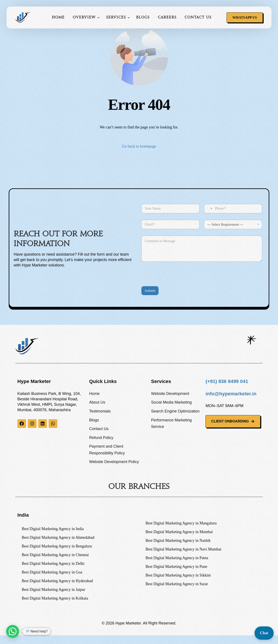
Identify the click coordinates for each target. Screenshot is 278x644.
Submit (150, 291)
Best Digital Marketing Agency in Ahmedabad (58, 537)
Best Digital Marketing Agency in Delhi (53, 563)
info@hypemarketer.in (231, 394)
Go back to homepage (139, 146)
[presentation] (174, 283)
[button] (13, 631)
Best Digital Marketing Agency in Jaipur (53, 590)
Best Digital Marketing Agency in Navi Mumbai (183, 549)
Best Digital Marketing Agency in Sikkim (178, 575)
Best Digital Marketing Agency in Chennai (55, 555)
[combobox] (209, 209)
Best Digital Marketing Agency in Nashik (178, 540)
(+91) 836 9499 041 (227, 381)
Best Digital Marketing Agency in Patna (177, 558)
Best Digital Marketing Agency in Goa (52, 572)
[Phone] (233, 209)
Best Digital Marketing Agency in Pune (176, 567)
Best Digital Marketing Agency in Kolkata (55, 598)
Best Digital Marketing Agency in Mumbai (179, 532)
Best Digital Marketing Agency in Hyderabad (57, 581)
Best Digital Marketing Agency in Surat (177, 584)
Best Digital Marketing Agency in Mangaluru (181, 523)
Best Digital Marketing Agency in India (53, 529)
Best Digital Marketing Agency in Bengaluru (57, 546)
